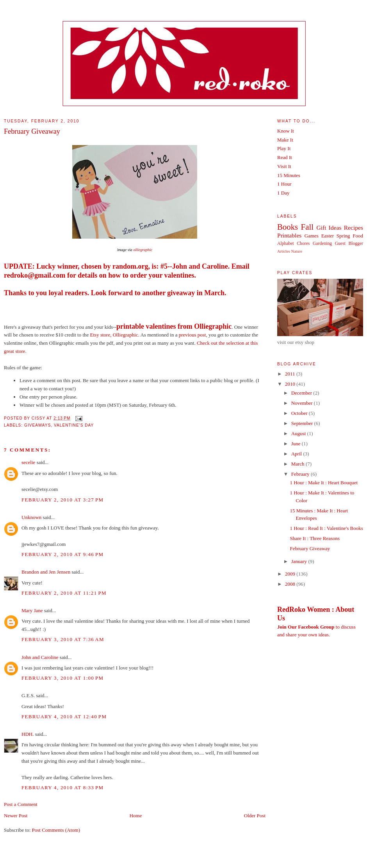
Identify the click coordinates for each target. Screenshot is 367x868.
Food (358, 236)
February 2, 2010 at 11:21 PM (64, 593)
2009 (291, 574)
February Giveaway (32, 131)
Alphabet (286, 244)
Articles (284, 251)
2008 (291, 584)
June (297, 444)
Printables (289, 235)
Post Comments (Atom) (56, 830)
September (303, 423)
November (303, 403)
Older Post (255, 816)
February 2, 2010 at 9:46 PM (62, 554)
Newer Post (16, 816)
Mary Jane (32, 610)
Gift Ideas (329, 228)
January (300, 561)
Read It (285, 157)
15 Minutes (289, 175)
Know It (286, 131)
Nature (297, 251)
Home (136, 816)
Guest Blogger (349, 244)
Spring (343, 236)
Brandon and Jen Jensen (46, 572)
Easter (328, 236)
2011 (291, 374)
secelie (28, 462)
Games (312, 236)
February (301, 474)
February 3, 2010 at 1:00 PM (62, 678)
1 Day (283, 193)
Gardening (322, 244)
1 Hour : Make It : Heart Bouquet (324, 483)
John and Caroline (40, 657)
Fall (307, 227)
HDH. (28, 734)
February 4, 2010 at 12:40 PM (64, 717)
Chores (303, 244)
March (298, 464)
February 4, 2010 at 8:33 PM (62, 787)
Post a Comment (21, 804)
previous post (192, 335)
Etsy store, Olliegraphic (114, 335)
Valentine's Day (74, 425)
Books (288, 227)
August (299, 433)
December (302, 393)
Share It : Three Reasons (315, 538)
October (300, 413)
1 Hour (284, 184)
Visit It (284, 166)
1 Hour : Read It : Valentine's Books (326, 528)
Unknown (31, 517)
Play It (284, 148)
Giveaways (37, 425)
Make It (285, 140)
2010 (291, 384)
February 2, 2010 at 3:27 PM (62, 500)
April (297, 454)
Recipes (354, 228)
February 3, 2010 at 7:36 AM (63, 639)
